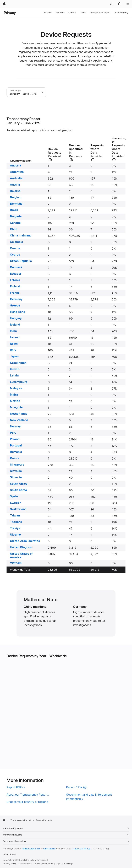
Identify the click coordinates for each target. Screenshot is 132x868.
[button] (111, 4)
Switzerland (18, 509)
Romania (16, 452)
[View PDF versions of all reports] (17, 787)
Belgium (16, 197)
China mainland (21, 235)
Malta (14, 395)
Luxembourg (19, 382)
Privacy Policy (121, 13)
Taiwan (15, 515)
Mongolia (16, 407)
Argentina (17, 172)
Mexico (15, 401)
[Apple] (4, 4)
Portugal (16, 445)
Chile (14, 229)
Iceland (15, 325)
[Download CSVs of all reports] (77, 787)
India (13, 331)
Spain (14, 496)
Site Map (68, 864)
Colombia (16, 242)
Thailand (16, 522)
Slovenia (16, 477)
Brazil (14, 210)
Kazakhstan (18, 363)
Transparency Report (100, 13)
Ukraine (15, 535)
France (15, 293)
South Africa (19, 484)
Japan (14, 356)
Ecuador (16, 274)
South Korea (18, 490)
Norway (15, 426)
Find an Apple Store (31, 849)
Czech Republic (21, 261)
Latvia (14, 375)
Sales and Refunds (44, 864)
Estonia (15, 280)
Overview (47, 13)
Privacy (10, 13)
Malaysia (16, 388)
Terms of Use (26, 864)
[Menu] (128, 4)
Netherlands (19, 414)
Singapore (17, 465)
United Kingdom (21, 547)
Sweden (15, 503)
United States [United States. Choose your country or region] (9, 854)
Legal (58, 864)
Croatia (15, 248)
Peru (13, 433)
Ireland (15, 337)
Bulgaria (16, 216)
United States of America (21, 555)
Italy (13, 350)
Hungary (16, 318)
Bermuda (16, 204)
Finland (15, 286)
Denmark (16, 267)
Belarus (15, 191)
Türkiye (15, 528)
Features (60, 13)
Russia (15, 458)
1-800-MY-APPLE (81, 849)
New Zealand (19, 420)
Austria (15, 185)
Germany (16, 299)
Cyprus (15, 255)
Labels (83, 13)
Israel (14, 344)
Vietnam (16, 563)
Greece (15, 305)
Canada (15, 223)
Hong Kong (18, 312)
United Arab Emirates (25, 541)
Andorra (16, 165)
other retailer (49, 849)
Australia (16, 178)
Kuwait (15, 369)
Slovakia (16, 471)
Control (72, 13)
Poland (15, 439)
